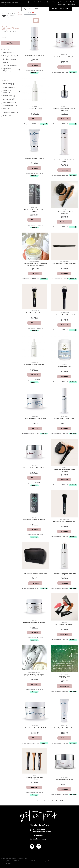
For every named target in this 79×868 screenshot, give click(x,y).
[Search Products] (10, 38)
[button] (31, 9)
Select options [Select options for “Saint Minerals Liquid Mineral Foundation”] (34, 787)
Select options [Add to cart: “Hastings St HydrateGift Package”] (64, 686)
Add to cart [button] (34, 65)
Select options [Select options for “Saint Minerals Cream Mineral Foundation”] (64, 222)
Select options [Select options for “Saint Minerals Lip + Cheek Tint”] (64, 634)
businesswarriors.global (42, 861)
